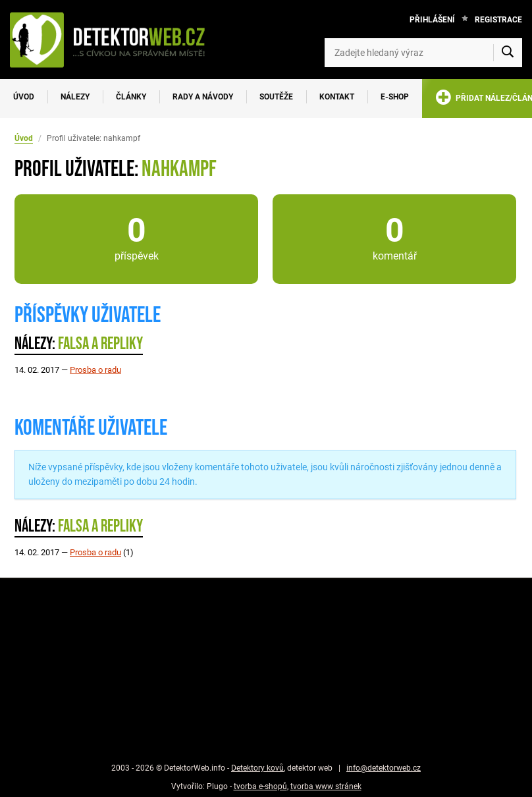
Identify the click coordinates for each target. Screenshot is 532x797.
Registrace (498, 20)
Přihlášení (432, 20)
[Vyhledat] (508, 53)
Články (131, 97)
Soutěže (276, 97)
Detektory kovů (257, 768)
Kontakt (337, 97)
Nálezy (75, 97)
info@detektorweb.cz (384, 768)
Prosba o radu (95, 370)
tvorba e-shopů (260, 786)
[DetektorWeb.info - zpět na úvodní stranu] (114, 40)
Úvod (24, 97)
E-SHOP (395, 97)
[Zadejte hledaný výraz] (423, 53)
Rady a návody (203, 97)
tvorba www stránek (326, 786)
